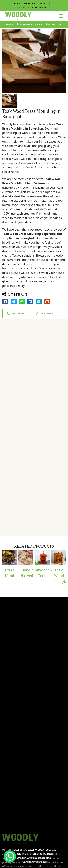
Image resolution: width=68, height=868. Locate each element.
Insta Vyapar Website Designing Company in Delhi (35, 858)
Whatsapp (44, 313)
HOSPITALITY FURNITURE (33, 8)
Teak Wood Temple (60, 576)
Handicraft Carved (27, 573)
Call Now (16, 313)
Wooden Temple (44, 573)
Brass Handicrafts (11, 573)
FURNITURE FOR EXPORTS (30, 4)
